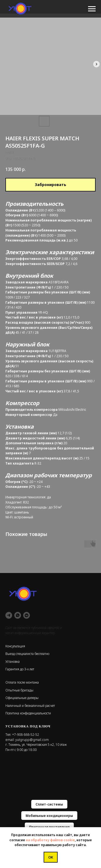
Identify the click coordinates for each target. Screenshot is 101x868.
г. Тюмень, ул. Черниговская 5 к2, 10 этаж (36, 745)
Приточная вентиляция (49, 827)
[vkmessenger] (27, 615)
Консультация (15, 646)
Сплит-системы (49, 804)
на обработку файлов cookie (50, 840)
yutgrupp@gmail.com (32, 740)
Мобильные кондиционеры (49, 816)
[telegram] (9, 615)
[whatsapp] (18, 615)
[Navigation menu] (92, 9)
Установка (13, 662)
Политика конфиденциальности (28, 713)
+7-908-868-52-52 (26, 735)
